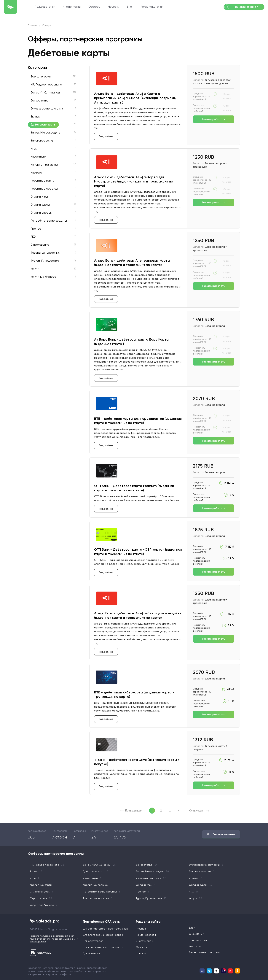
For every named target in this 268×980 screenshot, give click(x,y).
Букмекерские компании (47, 109)
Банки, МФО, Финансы (45, 93)
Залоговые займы (42, 141)
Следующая (199, 811)
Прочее (36, 229)
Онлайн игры (39, 197)
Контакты (195, 946)
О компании (196, 934)
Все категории (41, 77)
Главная (32, 26)
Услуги (35, 269)
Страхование (40, 245)
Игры (34, 149)
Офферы (115, 7)
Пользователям (65, 7)
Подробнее (106, 136)
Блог (150, 7)
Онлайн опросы (41, 213)
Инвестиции (38, 157)
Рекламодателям (172, 7)
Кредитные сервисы (44, 189)
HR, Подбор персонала (46, 85)
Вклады (35, 117)
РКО (33, 237)
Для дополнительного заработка (104, 947)
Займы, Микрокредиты (46, 133)
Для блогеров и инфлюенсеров (103, 935)
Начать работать (214, 119)
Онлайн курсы (40, 205)
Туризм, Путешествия (45, 261)
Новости (134, 7)
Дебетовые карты (43, 125)
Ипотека (36, 173)
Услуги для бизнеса (43, 277)
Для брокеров (92, 953)
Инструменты (92, 7)
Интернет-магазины (44, 165)
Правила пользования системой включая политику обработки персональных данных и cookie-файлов (54, 939)
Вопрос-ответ (198, 940)
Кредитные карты (42, 181)
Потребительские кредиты (49, 221)
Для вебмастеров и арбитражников (105, 929)
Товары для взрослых (45, 253)
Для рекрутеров (93, 941)
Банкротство (39, 101)
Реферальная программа (205, 952)
